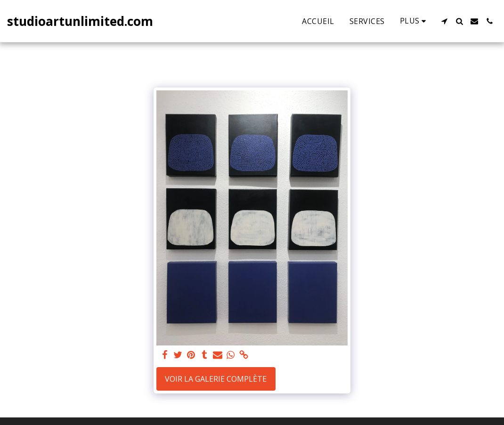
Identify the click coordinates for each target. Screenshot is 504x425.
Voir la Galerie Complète (216, 379)
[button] (444, 21)
